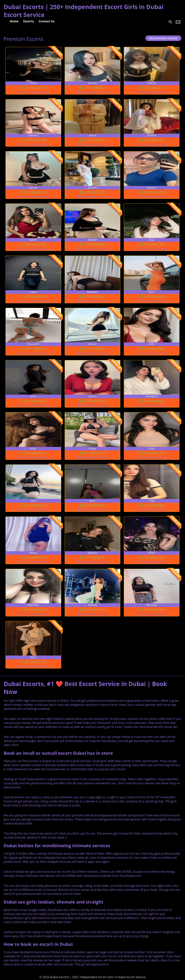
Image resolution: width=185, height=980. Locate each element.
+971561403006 (36, 244)
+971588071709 (154, 140)
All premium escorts (163, 38)
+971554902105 (95, 140)
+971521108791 (36, 88)
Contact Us (47, 21)
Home (14, 21)
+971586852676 (36, 192)
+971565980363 (95, 88)
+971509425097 (36, 453)
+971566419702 (154, 88)
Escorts (28, 21)
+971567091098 (36, 140)
